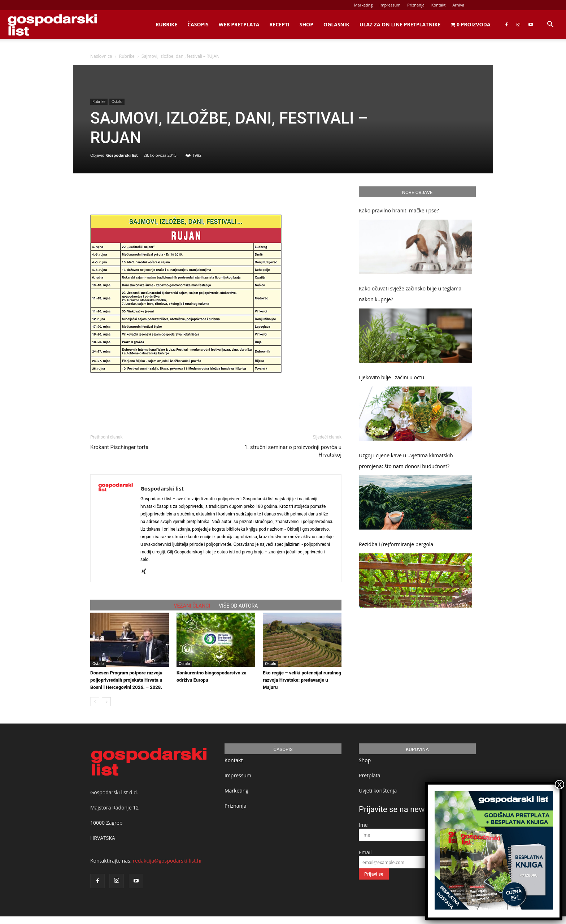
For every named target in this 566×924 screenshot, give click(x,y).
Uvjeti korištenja (378, 791)
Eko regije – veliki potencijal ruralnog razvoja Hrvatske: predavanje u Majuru (302, 680)
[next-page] (106, 702)
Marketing (363, 5)
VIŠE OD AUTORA (238, 606)
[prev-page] (95, 702)
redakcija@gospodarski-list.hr (167, 861)
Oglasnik (336, 24)
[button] (550, 25)
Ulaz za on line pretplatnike (400, 24)
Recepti (279, 24)
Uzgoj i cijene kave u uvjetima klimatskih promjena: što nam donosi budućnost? (406, 461)
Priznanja (416, 5)
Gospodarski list (122, 155)
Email (365, 852)
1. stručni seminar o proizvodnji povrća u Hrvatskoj (293, 451)
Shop (306, 24)
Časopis (198, 24)
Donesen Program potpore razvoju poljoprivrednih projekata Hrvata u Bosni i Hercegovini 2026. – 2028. (126, 680)
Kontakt (439, 5)
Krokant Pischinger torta (119, 447)
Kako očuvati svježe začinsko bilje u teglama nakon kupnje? (410, 294)
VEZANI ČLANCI (192, 606)
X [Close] (560, 785)
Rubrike (166, 24)
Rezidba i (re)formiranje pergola (396, 544)
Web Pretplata (239, 24)
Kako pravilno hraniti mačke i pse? (399, 210)
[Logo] (52, 25)
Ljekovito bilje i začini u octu (391, 377)
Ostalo (117, 102)
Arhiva (458, 5)
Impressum (390, 5)
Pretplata (370, 775)
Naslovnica (101, 56)
